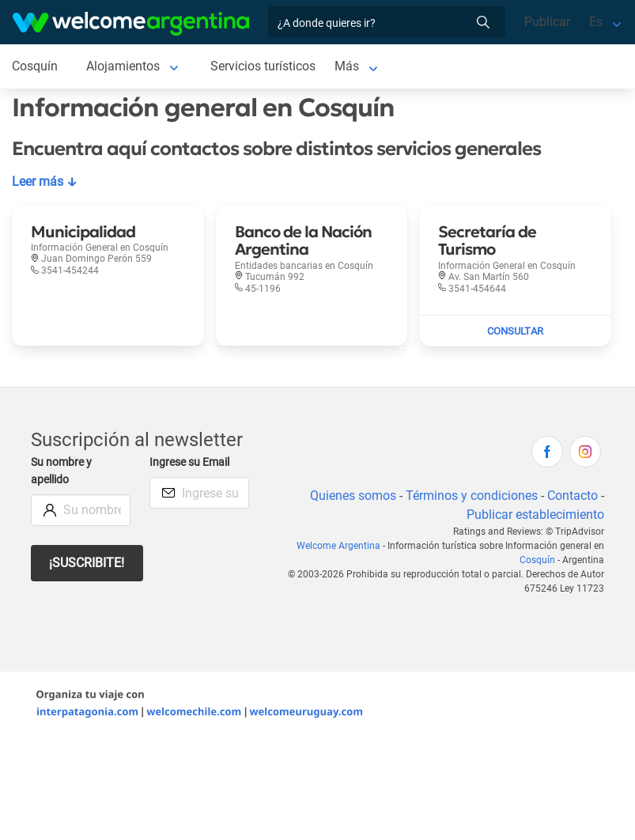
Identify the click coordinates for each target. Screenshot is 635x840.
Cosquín (539, 560)
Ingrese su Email (192, 462)
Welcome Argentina (342, 546)
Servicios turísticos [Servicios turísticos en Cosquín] (265, 66)
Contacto (572, 496)
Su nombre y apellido (63, 471)
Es (596, 22)
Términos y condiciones (470, 496)
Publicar (547, 22)
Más (350, 66)
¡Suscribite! (87, 563)
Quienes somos (350, 496)
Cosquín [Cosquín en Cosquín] (35, 66)
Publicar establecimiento (535, 515)
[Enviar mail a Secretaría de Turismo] (515, 331)
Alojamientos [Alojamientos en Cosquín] (124, 66)
